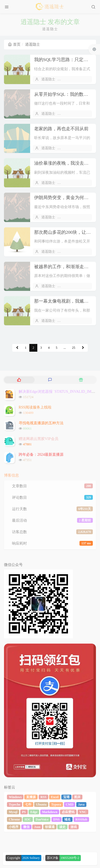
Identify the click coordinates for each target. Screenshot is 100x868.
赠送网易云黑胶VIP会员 (39, 439)
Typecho (15, 804)
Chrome (14, 819)
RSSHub (81, 819)
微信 (26, 827)
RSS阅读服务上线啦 (35, 407)
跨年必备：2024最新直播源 (41, 455)
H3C (28, 819)
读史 (62, 827)
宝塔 (66, 797)
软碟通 (50, 827)
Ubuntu (41, 804)
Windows (15, 797)
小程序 (14, 827)
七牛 (28, 804)
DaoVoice (42, 819)
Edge (34, 812)
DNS (57, 819)
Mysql (13, 812)
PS (24, 812)
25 (74, 348)
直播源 (31, 797)
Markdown (50, 812)
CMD (70, 804)
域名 (67, 819)
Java (81, 804)
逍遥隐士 (48, 79)
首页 (14, 44)
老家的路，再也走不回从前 (61, 129)
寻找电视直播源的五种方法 (41, 423)
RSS (43, 797)
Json (37, 827)
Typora (56, 804)
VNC (83, 812)
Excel (55, 797)
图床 (77, 797)
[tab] (19, 380)
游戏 (74, 827)
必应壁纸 (68, 812)
